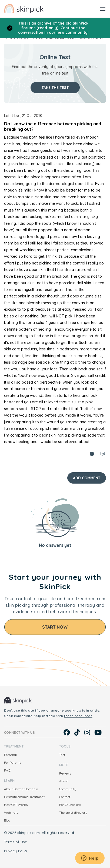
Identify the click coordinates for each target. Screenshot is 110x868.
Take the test (55, 88)
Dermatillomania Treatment (24, 797)
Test (62, 755)
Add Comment (87, 478)
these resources (78, 716)
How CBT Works (16, 805)
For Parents (13, 763)
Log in (103, 454)
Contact (65, 797)
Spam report (92, 454)
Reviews (65, 773)
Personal (10, 755)
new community (72, 32)
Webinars (11, 812)
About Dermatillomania (21, 789)
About (64, 781)
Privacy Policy (16, 851)
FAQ (7, 770)
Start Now (55, 627)
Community (68, 789)
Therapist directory (73, 812)
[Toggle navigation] (103, 9)
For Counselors (70, 805)
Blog (7, 820)
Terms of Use (16, 842)
